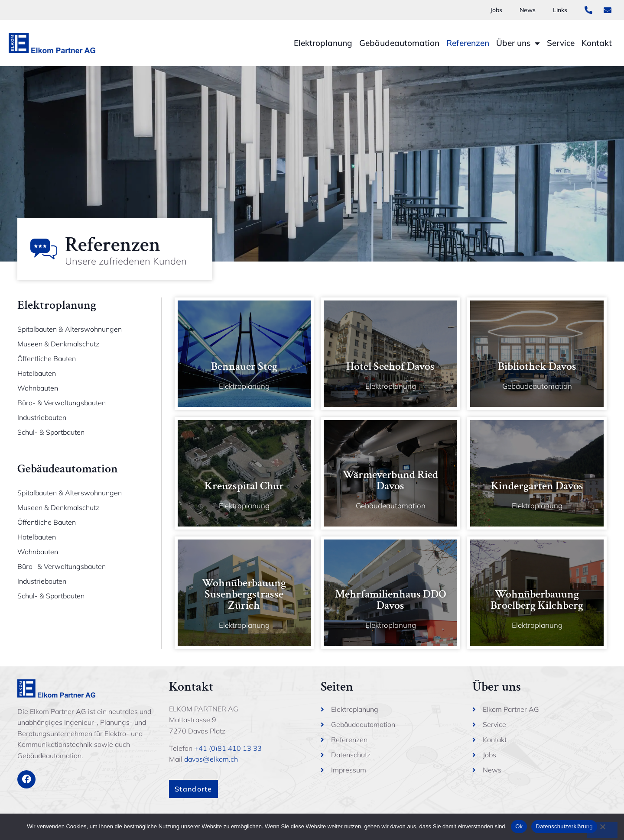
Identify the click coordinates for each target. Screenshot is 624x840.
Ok (519, 826)
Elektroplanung (323, 43)
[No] (602, 830)
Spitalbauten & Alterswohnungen (70, 329)
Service (561, 43)
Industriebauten (42, 417)
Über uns (518, 43)
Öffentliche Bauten (47, 359)
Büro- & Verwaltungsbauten (62, 403)
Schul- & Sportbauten (51, 432)
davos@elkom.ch (211, 759)
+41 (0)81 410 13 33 (228, 748)
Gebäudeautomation (399, 43)
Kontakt (597, 43)
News (524, 10)
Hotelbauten (37, 373)
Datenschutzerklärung (564, 826)
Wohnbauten (38, 388)
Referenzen (468, 43)
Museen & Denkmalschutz (58, 344)
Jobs (491, 10)
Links (559, 10)
